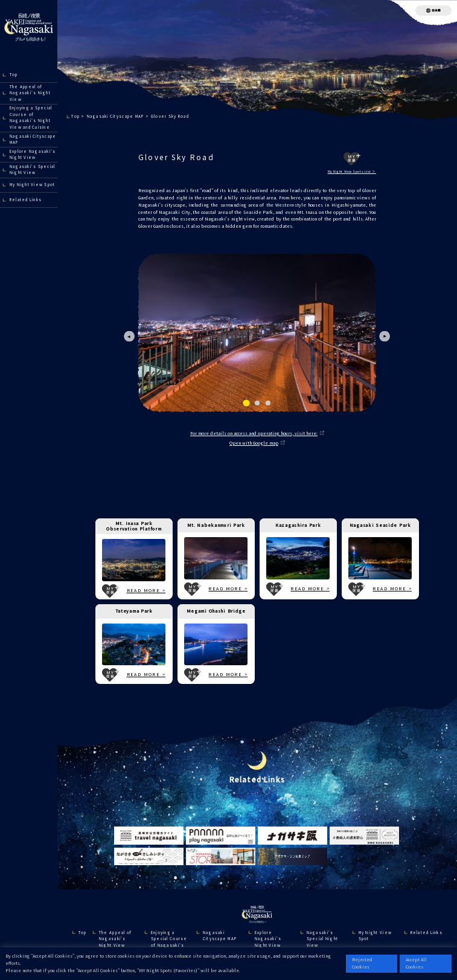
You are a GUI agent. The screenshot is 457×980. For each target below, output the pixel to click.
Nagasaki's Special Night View (33, 170)
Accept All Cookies (416, 963)
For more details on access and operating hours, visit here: (254, 433)
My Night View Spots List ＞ (352, 172)
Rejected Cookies (362, 963)
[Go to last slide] (129, 336)
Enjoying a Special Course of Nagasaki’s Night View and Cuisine (31, 118)
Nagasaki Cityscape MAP (33, 140)
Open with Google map (254, 443)
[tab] (246, 403)
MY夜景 (352, 159)
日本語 (436, 10)
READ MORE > (146, 590)
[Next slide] (385, 336)
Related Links (26, 200)
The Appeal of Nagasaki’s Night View (30, 93)
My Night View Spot (33, 185)
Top (14, 75)
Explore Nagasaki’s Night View (33, 155)
